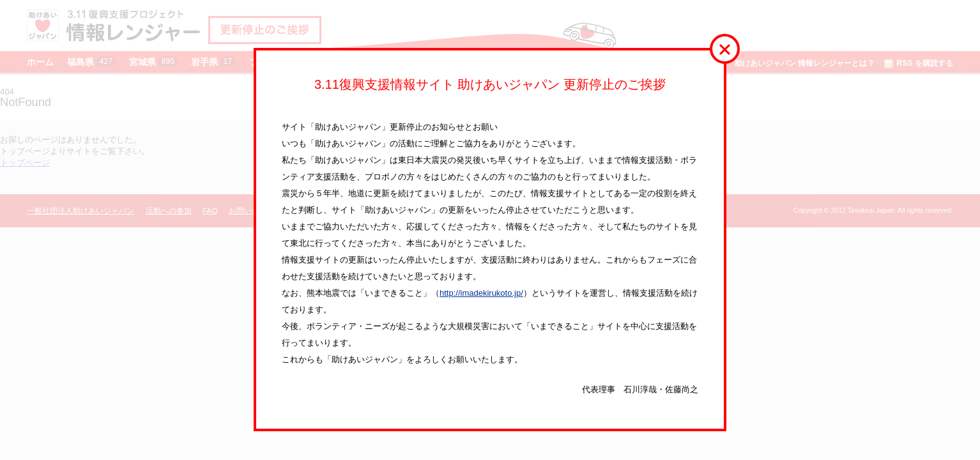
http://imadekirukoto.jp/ (481, 293)
